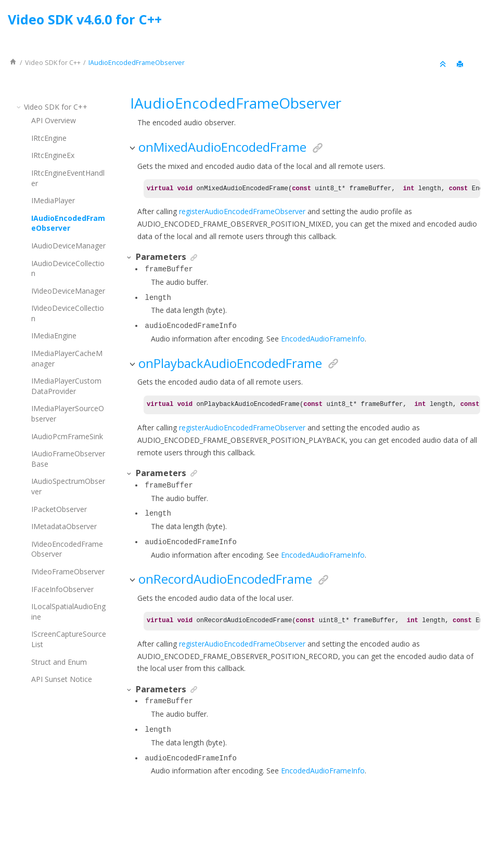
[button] (20, 107)
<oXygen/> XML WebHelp (268, 833)
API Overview (54, 120)
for (53, 63)
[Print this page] (461, 64)
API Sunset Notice (62, 679)
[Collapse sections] (444, 64)
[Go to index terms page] (471, 22)
